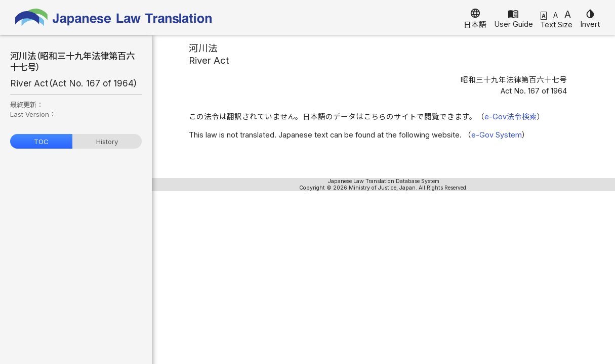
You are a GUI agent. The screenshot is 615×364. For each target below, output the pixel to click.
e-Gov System (497, 135)
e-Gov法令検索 (511, 117)
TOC (41, 142)
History (107, 142)
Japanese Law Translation (114, 17)
